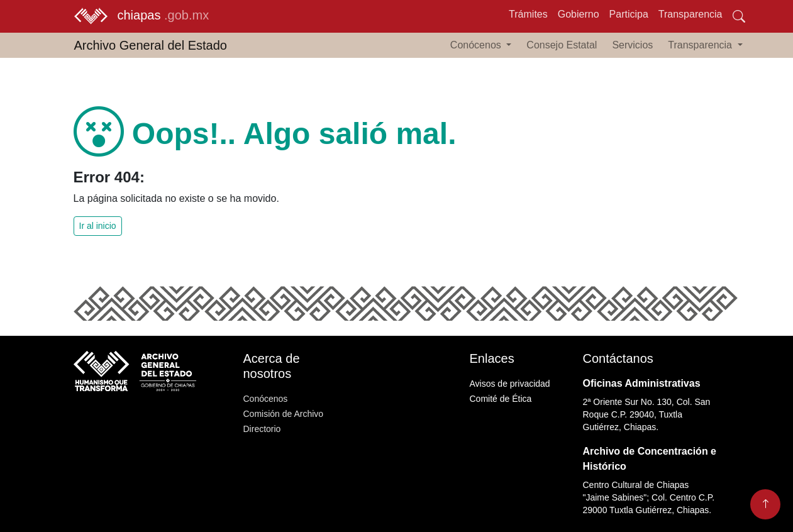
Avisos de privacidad (510, 384)
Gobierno (579, 14)
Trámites (528, 14)
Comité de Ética (501, 399)
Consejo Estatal (562, 45)
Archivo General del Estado (151, 45)
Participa (629, 14)
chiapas (142, 16)
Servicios (632, 45)
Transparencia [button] (701, 45)
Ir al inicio (98, 226)
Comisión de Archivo (284, 414)
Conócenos (266, 399)
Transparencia (690, 14)
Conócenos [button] (477, 45)
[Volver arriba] (765, 504)
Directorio (262, 429)
